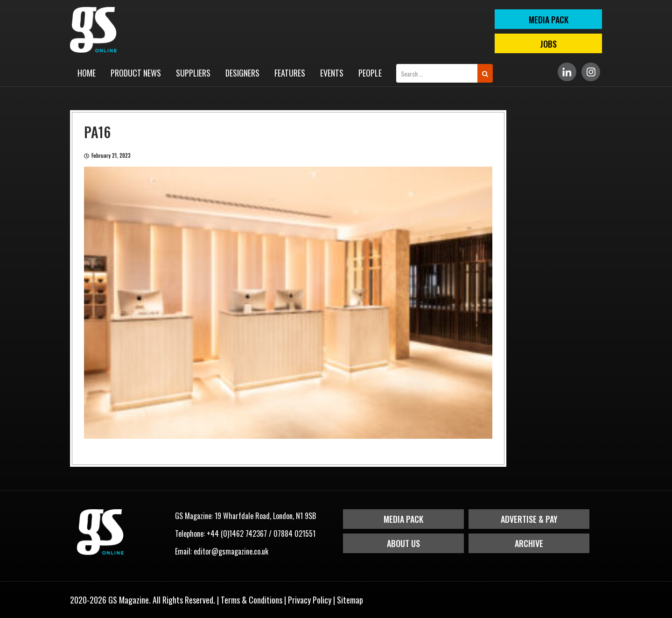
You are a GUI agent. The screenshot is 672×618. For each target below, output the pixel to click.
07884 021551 (294, 534)
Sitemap (350, 600)
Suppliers (193, 73)
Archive (529, 543)
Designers (242, 73)
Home (87, 73)
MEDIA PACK (549, 20)
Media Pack (403, 519)
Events (332, 73)
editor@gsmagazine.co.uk (231, 551)
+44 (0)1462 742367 (237, 534)
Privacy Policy (310, 600)
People (370, 73)
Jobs (548, 44)
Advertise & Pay (529, 519)
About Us (403, 543)
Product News (136, 73)
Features (290, 73)
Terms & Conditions (252, 600)
